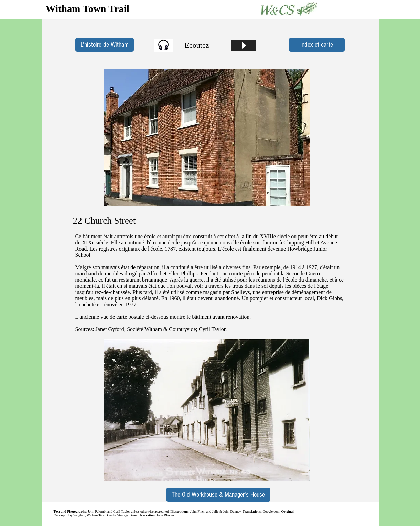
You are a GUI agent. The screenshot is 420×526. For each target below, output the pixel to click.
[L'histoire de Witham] (105, 45)
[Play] (244, 45)
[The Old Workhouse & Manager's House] (218, 495)
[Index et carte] (317, 45)
